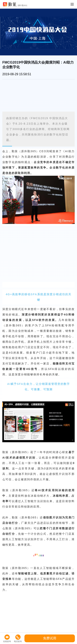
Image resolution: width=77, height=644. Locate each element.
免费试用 (50, 638)
